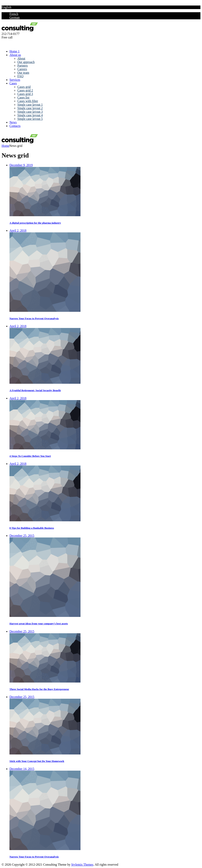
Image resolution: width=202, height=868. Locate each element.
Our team (23, 73)
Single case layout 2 (30, 108)
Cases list (23, 97)
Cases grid (24, 87)
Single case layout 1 (30, 105)
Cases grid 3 (25, 94)
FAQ (20, 76)
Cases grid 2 (25, 90)
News (13, 122)
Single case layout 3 (30, 112)
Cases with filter (28, 101)
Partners (22, 66)
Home (5, 146)
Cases (13, 83)
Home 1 (14, 51)
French (14, 14)
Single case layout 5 (30, 119)
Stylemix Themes (82, 865)
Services (15, 80)
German (15, 17)
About (21, 58)
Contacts (15, 126)
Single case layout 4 (30, 115)
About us (15, 55)
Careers (22, 69)
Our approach (26, 62)
